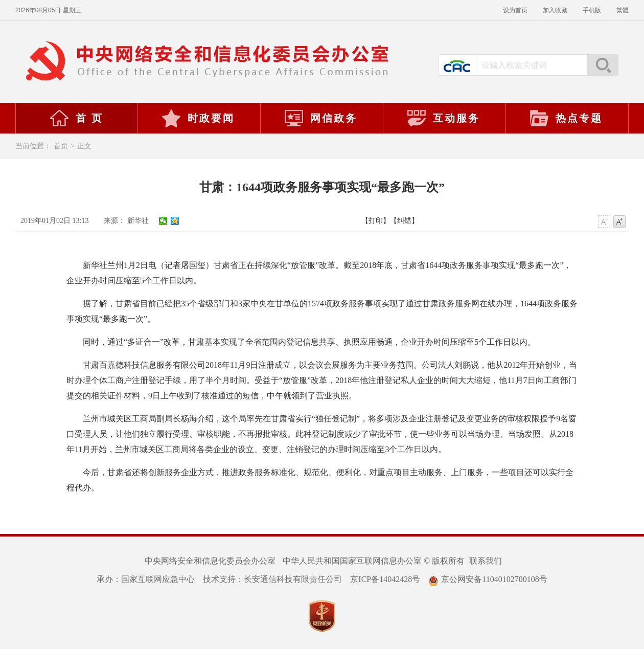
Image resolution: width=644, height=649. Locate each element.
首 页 (76, 118)
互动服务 (443, 118)
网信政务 (320, 118)
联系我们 (486, 561)
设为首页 (515, 10)
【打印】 (376, 221)
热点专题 (566, 118)
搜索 (603, 65)
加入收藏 (555, 10)
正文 (84, 146)
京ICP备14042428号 (385, 579)
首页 (61, 146)
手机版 (592, 10)
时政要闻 (198, 118)
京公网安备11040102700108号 (488, 579)
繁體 (623, 10)
